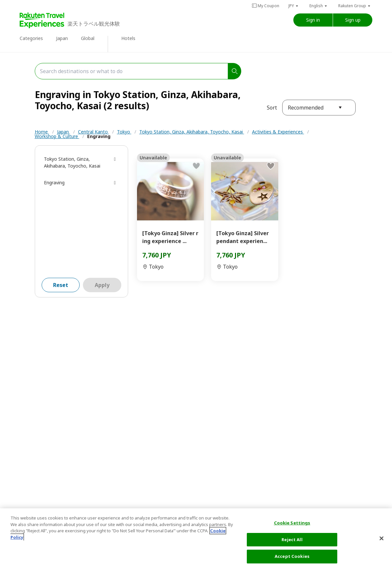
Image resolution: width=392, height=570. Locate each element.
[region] (196, 539)
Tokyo (124, 132)
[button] (294, 6)
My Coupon (265, 6)
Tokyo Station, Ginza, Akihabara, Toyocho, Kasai (192, 132)
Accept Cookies (292, 556)
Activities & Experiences (278, 132)
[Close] (382, 539)
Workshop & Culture (57, 136)
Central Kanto (94, 132)
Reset (61, 285)
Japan (62, 38)
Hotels (128, 38)
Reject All (292, 539)
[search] (235, 71)
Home (42, 132)
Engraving (99, 136)
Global (88, 38)
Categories (31, 38)
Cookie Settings (292, 523)
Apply (102, 285)
